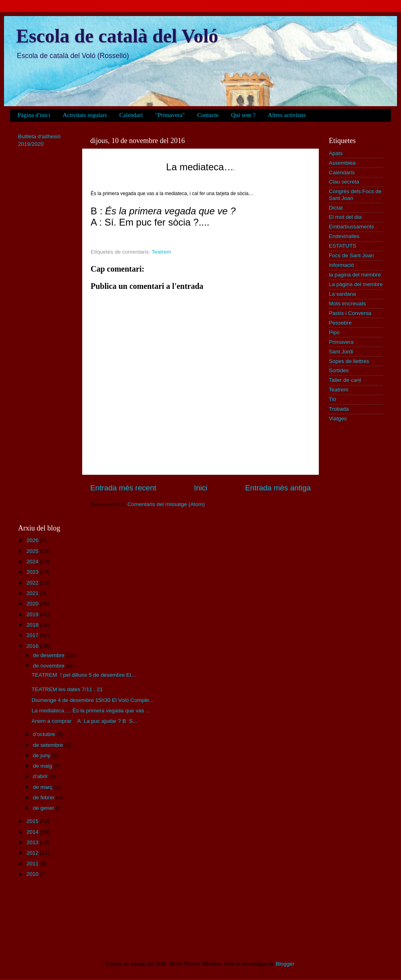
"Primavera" (170, 115)
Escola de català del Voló (117, 36)
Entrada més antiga (278, 488)
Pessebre (340, 323)
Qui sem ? (243, 115)
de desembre (50, 655)
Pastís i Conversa (350, 313)
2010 (33, 874)
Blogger (285, 964)
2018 (33, 625)
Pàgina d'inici (34, 115)
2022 (33, 583)
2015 (33, 821)
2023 (33, 572)
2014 (33, 832)
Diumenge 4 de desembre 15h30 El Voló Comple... (93, 700)
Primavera (341, 342)
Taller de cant (345, 380)
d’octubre (45, 734)
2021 (33, 593)
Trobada (339, 409)
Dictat (336, 208)
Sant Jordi (341, 352)
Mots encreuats (347, 303)
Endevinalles (344, 236)
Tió (332, 399)
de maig (43, 766)
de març (44, 787)
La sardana (342, 294)
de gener (44, 808)
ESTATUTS (343, 246)
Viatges (338, 418)
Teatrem (161, 252)
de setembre (49, 745)
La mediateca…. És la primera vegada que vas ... (91, 711)
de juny (42, 755)
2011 (33, 864)
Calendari (131, 115)
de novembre (50, 666)
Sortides (339, 370)
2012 (33, 853)
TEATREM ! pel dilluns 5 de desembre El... (84, 675)
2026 (33, 540)
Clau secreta (344, 182)
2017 (33, 635)
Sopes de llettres (349, 361)
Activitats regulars (85, 115)
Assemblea (342, 163)
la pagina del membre (355, 275)
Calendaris (342, 172)
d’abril (41, 776)
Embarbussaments (351, 227)
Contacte (208, 115)
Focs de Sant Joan (351, 255)
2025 (33, 551)
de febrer (45, 798)
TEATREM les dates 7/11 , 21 (67, 689)
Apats (336, 153)
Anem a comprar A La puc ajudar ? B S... (84, 721)
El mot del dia (345, 217)
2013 (33, 842)
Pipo (334, 332)
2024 (33, 562)
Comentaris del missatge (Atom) (166, 504)
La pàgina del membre (356, 284)
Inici (201, 488)
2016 (33, 646)
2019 (33, 614)
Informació (341, 265)
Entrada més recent (123, 488)
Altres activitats (287, 115)
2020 (33, 604)
